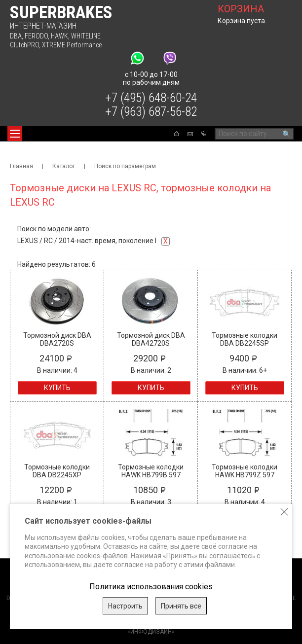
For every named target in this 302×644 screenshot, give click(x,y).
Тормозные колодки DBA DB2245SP (245, 339)
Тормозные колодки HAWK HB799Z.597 (245, 471)
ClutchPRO (24, 45)
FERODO (36, 36)
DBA (16, 36)
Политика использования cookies (151, 587)
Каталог (64, 166)
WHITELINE (86, 36)
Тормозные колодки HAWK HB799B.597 (151, 471)
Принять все (181, 606)
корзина (241, 9)
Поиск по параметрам (125, 166)
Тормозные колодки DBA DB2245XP (57, 471)
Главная (21, 166)
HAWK (59, 36)
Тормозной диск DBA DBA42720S (151, 339)
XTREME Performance (72, 45)
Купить (57, 388)
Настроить (125, 606)
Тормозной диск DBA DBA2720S (57, 339)
